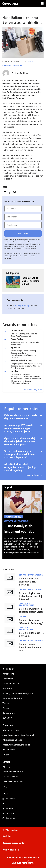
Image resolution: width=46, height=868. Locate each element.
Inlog (5, 786)
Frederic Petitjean (20, 73)
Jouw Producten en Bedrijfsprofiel (18, 735)
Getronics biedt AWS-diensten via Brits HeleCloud (30, 582)
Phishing (7, 708)
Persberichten (9, 750)
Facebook (11, 799)
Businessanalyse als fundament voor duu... (21, 529)
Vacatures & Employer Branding (17, 745)
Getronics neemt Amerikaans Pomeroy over (30, 647)
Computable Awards (12, 684)
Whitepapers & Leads (12, 740)
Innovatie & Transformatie (26, 604)
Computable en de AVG (13, 772)
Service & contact (10, 777)
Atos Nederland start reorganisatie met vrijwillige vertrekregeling (20, 467)
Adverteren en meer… (12, 730)
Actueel (32, 62)
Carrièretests (8, 674)
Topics (6, 703)
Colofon (6, 767)
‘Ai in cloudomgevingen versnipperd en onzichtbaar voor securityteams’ (20, 454)
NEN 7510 (7, 718)
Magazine (7, 689)
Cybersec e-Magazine (12, 698)
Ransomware (8, 713)
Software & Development (16, 521)
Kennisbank (8, 679)
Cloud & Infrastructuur (31, 575)
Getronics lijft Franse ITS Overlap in (31, 634)
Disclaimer (7, 836)
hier (23, 256)
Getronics (19, 65)
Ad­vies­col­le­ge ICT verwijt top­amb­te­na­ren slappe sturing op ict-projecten (19, 428)
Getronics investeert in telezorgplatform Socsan (31, 610)
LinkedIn (10, 808)
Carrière (7, 65)
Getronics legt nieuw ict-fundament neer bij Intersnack (30, 596)
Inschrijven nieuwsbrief (13, 782)
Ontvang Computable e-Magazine (18, 693)
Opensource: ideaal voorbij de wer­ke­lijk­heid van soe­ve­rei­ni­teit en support (20, 441)
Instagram (11, 818)
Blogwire (6, 755)
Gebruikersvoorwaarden (14, 843)
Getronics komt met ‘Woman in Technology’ (31, 622)
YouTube (10, 813)
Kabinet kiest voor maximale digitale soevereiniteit (21, 417)
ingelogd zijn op (22, 306)
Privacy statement (11, 850)
